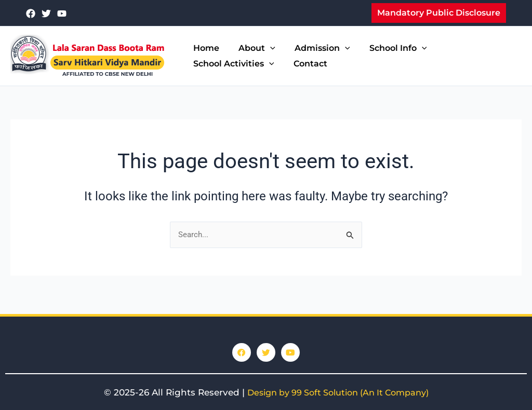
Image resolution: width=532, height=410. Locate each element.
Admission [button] (316, 48)
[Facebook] (31, 13)
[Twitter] (46, 13)
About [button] (253, 48)
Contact (306, 64)
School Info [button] (388, 48)
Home (205, 48)
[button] (439, 13)
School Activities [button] (232, 64)
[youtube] (62, 13)
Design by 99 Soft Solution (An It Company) (338, 392)
